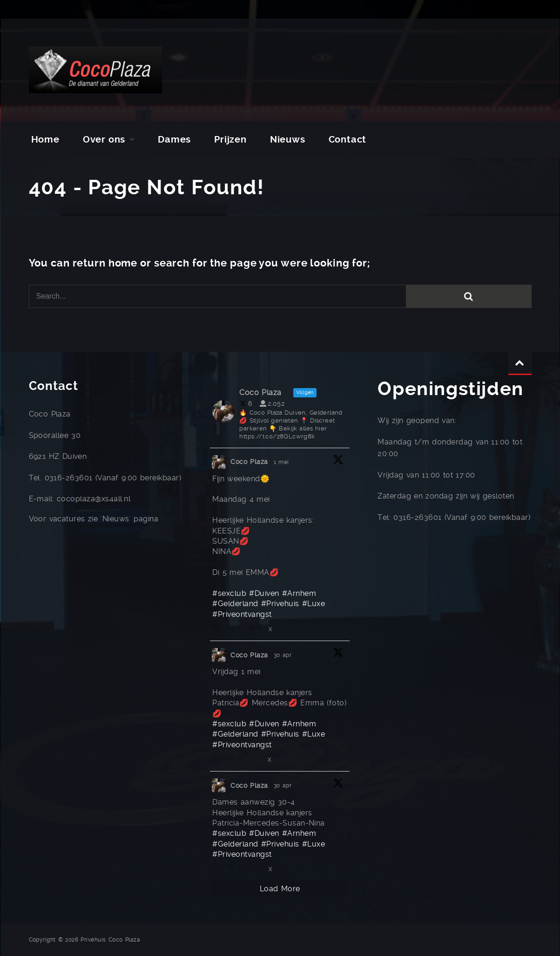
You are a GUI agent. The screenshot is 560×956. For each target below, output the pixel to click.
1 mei (283, 462)
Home (45, 140)
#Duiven (264, 593)
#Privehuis (280, 604)
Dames (174, 140)
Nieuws (288, 140)
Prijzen (230, 140)
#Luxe (314, 604)
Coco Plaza (249, 462)
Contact (348, 140)
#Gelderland (235, 604)
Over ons (104, 140)
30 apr (284, 655)
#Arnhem (299, 593)
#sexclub (229, 593)
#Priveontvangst (242, 614)
